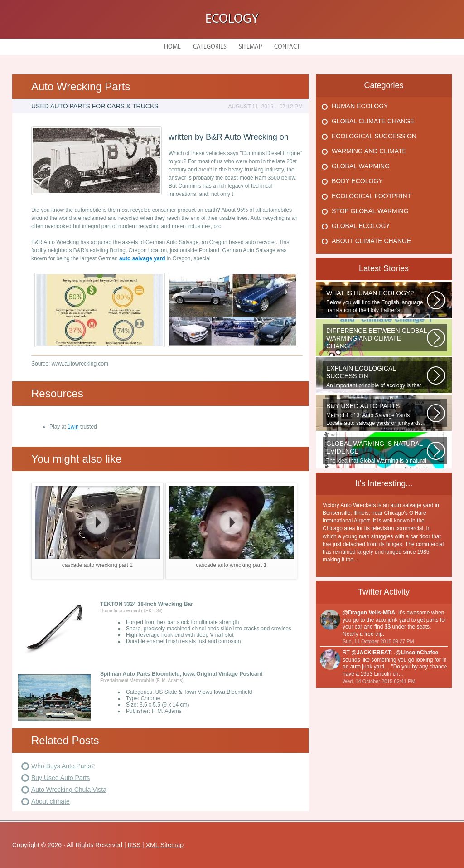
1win (73, 427)
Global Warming (361, 166)
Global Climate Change (373, 121)
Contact (287, 47)
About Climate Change (371, 241)
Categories (210, 47)
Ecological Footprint (371, 196)
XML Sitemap (165, 845)
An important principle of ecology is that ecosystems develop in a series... (377, 377)
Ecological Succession (374, 136)
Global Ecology (361, 226)
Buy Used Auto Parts (60, 778)
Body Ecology (357, 181)
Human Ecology (360, 106)
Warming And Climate (369, 151)
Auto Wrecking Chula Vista (69, 790)
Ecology (232, 19)
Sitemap (250, 47)
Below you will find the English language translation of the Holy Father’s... (377, 301)
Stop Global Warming (370, 211)
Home (172, 47)
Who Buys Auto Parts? (63, 766)
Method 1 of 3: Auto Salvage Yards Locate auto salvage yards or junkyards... (377, 414)
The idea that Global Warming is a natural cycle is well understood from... (377, 452)
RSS (134, 845)
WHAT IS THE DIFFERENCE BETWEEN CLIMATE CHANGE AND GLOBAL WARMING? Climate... (377, 339)
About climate (51, 801)
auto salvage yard (142, 258)
